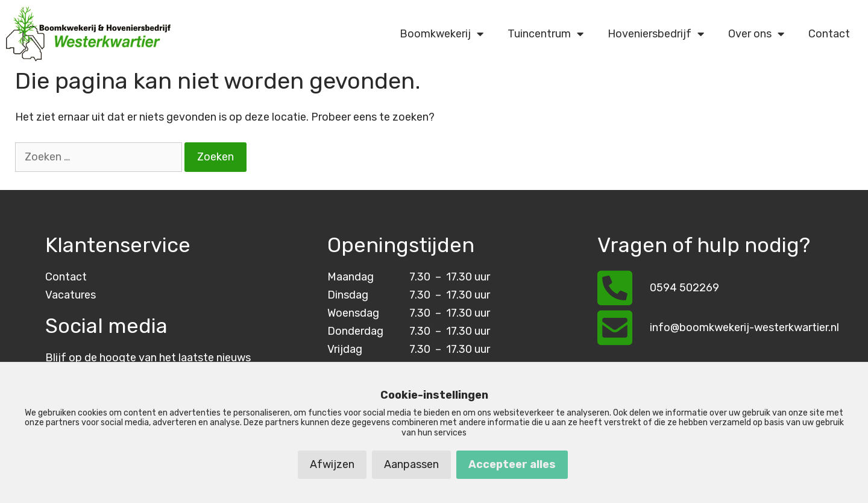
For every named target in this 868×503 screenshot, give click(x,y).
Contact (829, 34)
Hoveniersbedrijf (656, 34)
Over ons (756, 34)
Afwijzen (332, 464)
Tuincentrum (546, 34)
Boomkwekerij (442, 34)
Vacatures (71, 295)
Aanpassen (411, 464)
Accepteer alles (512, 464)
